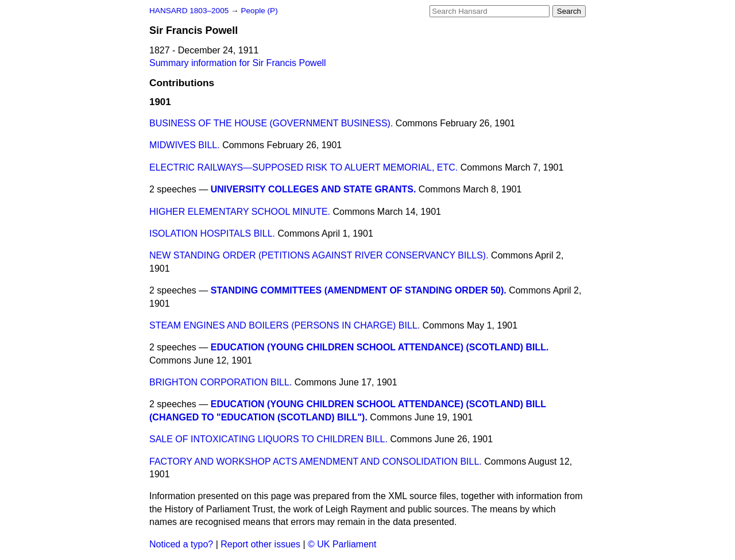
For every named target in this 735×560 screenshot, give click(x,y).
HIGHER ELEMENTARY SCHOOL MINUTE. (240, 212)
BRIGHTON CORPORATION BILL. (220, 382)
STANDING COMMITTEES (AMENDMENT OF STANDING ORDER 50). (359, 290)
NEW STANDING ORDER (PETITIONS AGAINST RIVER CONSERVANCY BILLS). (319, 255)
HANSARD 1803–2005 (189, 11)
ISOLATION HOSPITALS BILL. (212, 233)
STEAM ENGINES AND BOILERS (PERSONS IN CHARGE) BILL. (285, 325)
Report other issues (260, 544)
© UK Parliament (342, 544)
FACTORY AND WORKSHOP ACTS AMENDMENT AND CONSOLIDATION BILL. (316, 461)
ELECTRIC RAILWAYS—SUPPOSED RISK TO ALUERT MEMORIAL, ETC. (303, 167)
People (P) (259, 11)
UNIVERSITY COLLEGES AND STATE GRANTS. (314, 189)
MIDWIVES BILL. (185, 145)
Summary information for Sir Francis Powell (238, 63)
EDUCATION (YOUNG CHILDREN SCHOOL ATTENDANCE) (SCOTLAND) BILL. (380, 347)
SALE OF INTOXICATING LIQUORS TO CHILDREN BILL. (268, 439)
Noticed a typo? (181, 544)
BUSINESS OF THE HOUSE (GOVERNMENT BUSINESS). (271, 123)
